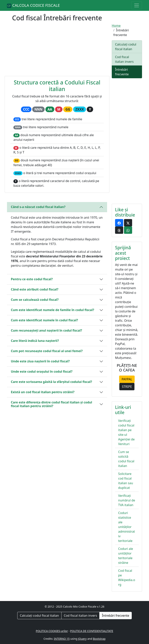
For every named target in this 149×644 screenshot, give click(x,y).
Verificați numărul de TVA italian (127, 500)
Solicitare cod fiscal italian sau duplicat (126, 481)
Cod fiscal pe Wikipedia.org (127, 578)
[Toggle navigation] (137, 5)
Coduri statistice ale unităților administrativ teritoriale (126, 527)
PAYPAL (127, 379)
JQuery (82, 639)
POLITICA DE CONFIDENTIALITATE (92, 631)
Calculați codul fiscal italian (126, 47)
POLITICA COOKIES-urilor (52, 631)
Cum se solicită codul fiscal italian (126, 459)
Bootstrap (99, 639)
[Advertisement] (57, 50)
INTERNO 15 (62, 639)
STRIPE (127, 387)
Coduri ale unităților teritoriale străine (126, 556)
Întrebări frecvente (122, 72)
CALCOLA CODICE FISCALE (33, 5)
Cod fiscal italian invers (124, 59)
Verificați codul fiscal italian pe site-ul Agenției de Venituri (126, 432)
